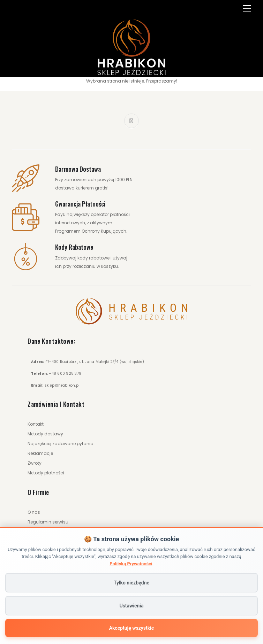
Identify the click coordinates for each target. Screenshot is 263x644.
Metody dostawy (45, 434)
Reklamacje (40, 453)
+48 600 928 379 (65, 374)
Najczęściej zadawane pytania (61, 444)
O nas (34, 512)
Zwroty (35, 463)
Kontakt (36, 424)
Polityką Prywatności (131, 564)
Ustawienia (131, 606)
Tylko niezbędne (131, 583)
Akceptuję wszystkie (131, 628)
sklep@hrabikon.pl (62, 385)
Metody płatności (46, 473)
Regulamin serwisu (48, 522)
